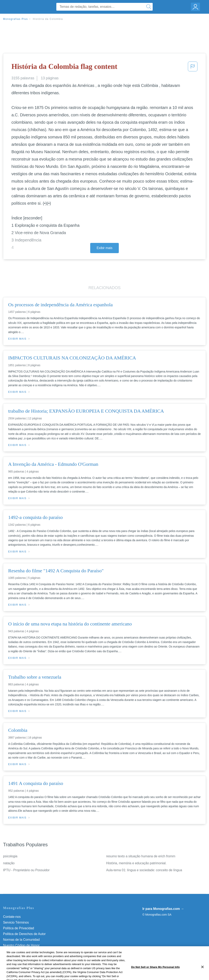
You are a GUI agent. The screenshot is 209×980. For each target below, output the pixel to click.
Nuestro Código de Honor (21, 945)
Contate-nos (12, 917)
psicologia (10, 856)
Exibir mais (104, 248)
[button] (193, 68)
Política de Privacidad (19, 928)
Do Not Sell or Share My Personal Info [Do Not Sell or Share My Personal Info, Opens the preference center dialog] (155, 973)
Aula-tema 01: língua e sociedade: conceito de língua (144, 870)
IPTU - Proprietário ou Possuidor (26, 870)
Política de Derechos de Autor (24, 934)
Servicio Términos (16, 922)
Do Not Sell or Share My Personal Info (30, 951)
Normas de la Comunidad (21, 940)
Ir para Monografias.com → (163, 909)
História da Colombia (48, 19)
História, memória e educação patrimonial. (136, 863)
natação (9, 863)
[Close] (202, 973)
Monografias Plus (16, 19)
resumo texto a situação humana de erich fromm (141, 856)
